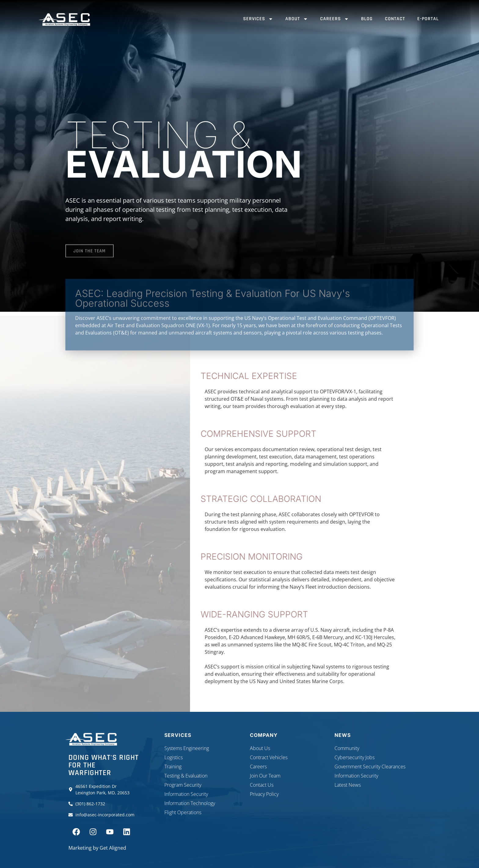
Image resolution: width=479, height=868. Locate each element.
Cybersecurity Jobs (355, 757)
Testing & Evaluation (186, 776)
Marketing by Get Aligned (97, 848)
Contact (395, 19)
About (297, 19)
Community (347, 748)
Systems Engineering (187, 748)
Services (258, 19)
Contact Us (262, 785)
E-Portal (428, 19)
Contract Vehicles (269, 757)
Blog (367, 19)
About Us (260, 748)
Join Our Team (265, 776)
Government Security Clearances (370, 767)
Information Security (186, 794)
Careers (335, 19)
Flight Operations (183, 812)
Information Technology (190, 803)
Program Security (183, 785)
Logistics (174, 757)
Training (173, 767)
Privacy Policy (264, 794)
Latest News (348, 785)
